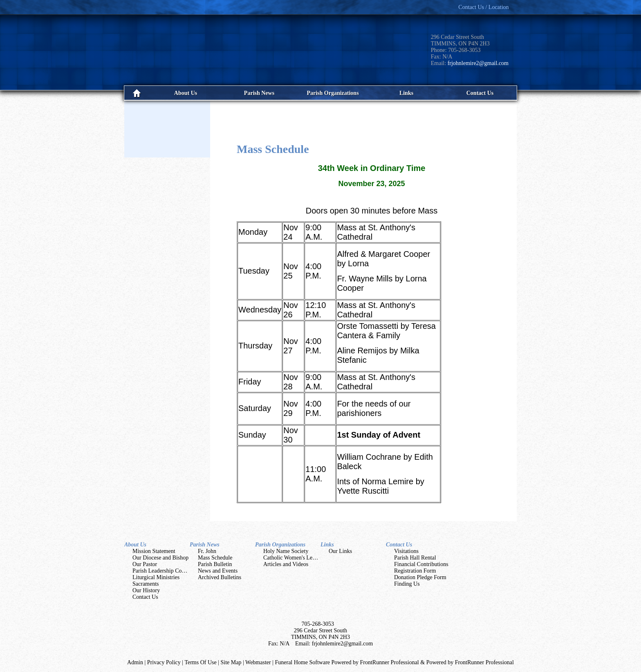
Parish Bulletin (215, 564)
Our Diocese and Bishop (160, 558)
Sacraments (146, 584)
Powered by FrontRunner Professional (470, 662)
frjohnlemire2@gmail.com (478, 63)
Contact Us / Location (483, 7)
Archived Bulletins (220, 577)
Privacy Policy (164, 662)
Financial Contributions (421, 564)
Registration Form (415, 571)
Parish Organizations (280, 545)
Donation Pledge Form (420, 577)
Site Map (231, 662)
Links (327, 545)
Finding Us (407, 584)
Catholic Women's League (293, 558)
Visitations (406, 551)
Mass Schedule (215, 558)
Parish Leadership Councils (164, 571)
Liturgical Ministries (156, 577)
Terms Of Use (200, 662)
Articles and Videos (286, 564)
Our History (146, 590)
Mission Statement (154, 551)
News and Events (218, 571)
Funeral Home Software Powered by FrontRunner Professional (347, 662)
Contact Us (145, 597)
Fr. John (207, 551)
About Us (135, 545)
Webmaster (258, 662)
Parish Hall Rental (415, 558)
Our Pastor (145, 564)
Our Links (340, 551)
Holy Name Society (286, 551)
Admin (135, 662)
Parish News (205, 545)
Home (137, 93)
